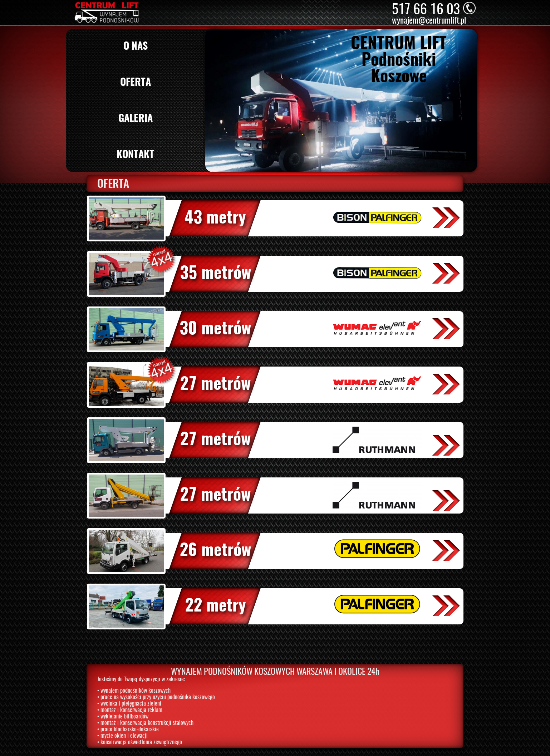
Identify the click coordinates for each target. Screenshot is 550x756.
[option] (341, 100)
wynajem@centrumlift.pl (429, 21)
